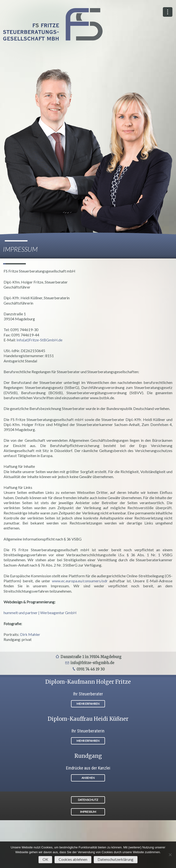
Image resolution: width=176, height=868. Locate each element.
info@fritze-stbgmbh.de (92, 663)
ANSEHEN (88, 778)
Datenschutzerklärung (115, 859)
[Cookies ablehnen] (170, 855)
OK (45, 859)
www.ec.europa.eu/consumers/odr (80, 581)
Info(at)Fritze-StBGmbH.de (39, 340)
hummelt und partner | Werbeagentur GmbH (40, 613)
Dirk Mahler (30, 634)
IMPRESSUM (88, 812)
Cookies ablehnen (73, 859)
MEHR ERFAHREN (88, 704)
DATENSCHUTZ (88, 800)
